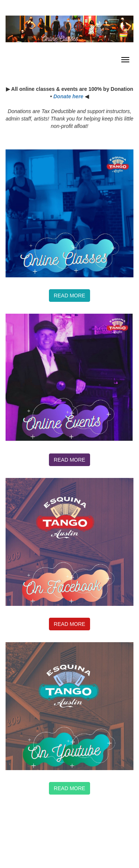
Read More (69, 788)
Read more (69, 296)
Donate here (68, 96)
